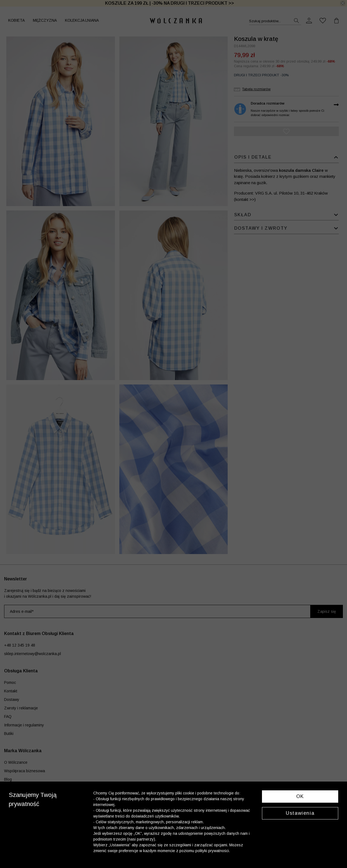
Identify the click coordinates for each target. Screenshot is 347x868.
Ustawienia (300, 813)
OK (300, 796)
